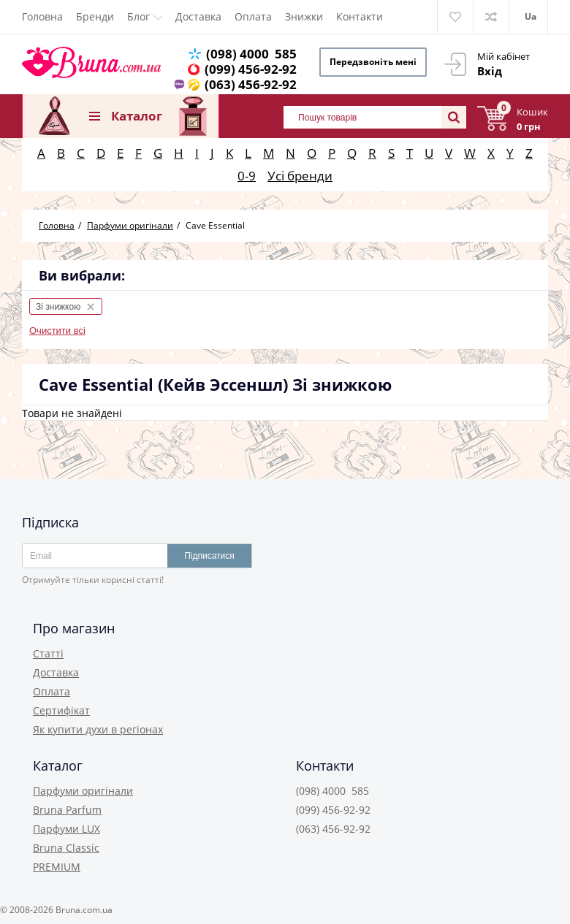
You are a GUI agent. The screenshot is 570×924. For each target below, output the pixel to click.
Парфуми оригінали (83, 791)
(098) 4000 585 (251, 54)
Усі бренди (300, 176)
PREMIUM (57, 867)
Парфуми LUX (66, 829)
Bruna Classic (66, 848)
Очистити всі (57, 331)
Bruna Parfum (67, 810)
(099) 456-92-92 (251, 69)
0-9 (247, 176)
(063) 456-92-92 (251, 84)
